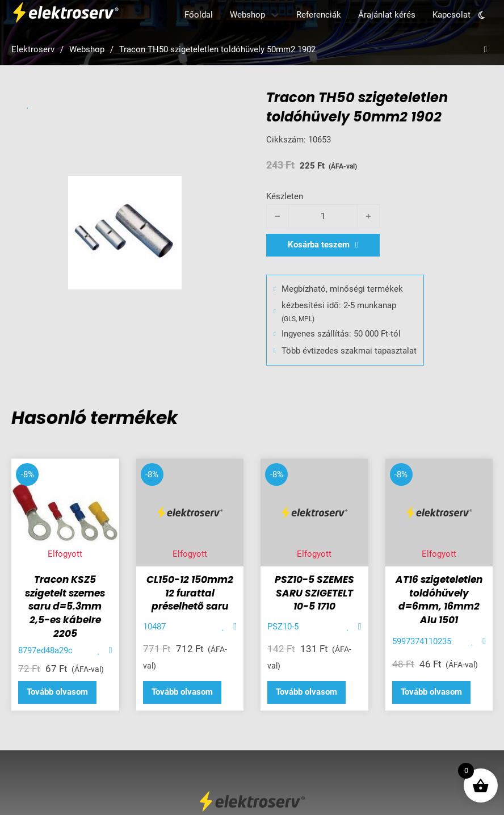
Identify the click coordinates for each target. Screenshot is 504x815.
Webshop (247, 15)
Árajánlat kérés (387, 15)
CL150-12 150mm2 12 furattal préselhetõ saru (190, 593)
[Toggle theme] (482, 15)
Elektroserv (33, 49)
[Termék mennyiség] (323, 216)
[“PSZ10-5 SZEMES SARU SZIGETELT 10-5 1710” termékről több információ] (306, 692)
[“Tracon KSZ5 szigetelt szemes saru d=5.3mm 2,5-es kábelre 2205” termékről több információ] (57, 692)
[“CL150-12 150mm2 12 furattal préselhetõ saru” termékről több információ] (182, 692)
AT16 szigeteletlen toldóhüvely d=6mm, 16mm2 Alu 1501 (439, 600)
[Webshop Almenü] (275, 15)
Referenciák (319, 15)
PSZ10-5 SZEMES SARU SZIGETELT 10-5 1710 (314, 593)
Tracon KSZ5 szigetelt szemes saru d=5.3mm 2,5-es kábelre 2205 (65, 606)
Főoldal (199, 15)
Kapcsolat (451, 15)
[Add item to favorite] (28, 105)
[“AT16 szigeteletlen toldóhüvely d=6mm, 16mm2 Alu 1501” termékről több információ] (431, 692)
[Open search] (486, 50)
